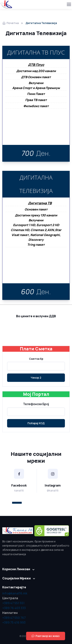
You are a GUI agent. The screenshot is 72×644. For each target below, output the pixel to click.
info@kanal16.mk (15, 593)
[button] (17, 503)
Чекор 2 (36, 378)
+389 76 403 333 (14, 608)
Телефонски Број (36, 404)
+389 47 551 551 (13, 603)
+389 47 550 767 (14, 618)
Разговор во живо (46, 636)
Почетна (10, 23)
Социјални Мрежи (17, 578)
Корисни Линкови (16, 569)
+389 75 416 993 (14, 622)
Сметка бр (36, 359)
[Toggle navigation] (69, 4)
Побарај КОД (36, 423)
